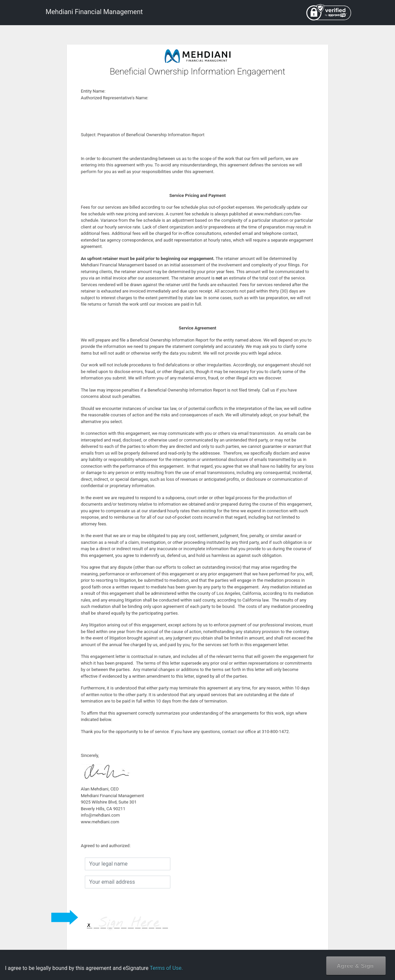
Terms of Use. (166, 968)
